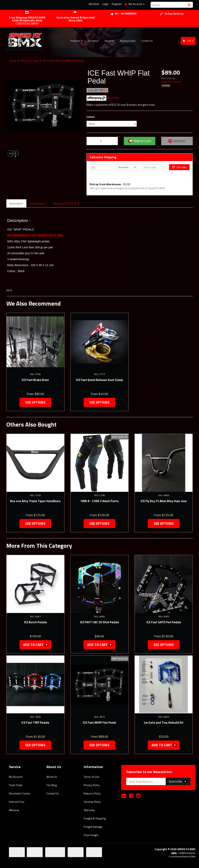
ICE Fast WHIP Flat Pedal (70, 61)
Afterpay (14, 810)
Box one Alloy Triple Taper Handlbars (35, 501)
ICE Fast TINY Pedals (35, 723)
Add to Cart (140, 141)
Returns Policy (92, 793)
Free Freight (91, 835)
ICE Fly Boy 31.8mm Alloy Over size (164, 501)
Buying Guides (128, 41)
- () (188, 41)
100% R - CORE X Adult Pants (99, 501)
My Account (16, 777)
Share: (97, 90)
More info (102, 98)
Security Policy (92, 802)
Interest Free (17, 802)
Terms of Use (92, 777)
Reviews (66, 203)
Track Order (16, 785)
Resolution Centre (20, 793)
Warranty (89, 810)
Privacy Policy (92, 785)
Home (13, 61)
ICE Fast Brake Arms (35, 380)
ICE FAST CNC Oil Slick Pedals (99, 622)
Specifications (38, 203)
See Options (35, 402)
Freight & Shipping (95, 818)
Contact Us (147, 41)
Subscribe (178, 781)
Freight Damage (93, 827)
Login (106, 4)
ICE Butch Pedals (35, 622)
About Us (109, 41)
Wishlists (94, 4)
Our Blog (52, 785)
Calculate (179, 167)
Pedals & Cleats (30, 61)
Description (16, 203)
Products (76, 41)
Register (117, 4)
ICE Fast (48, 61)
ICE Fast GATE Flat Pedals (164, 622)
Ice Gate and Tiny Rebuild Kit (164, 723)
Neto (193, 856)
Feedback (93, 41)
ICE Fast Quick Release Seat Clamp (99, 380)
